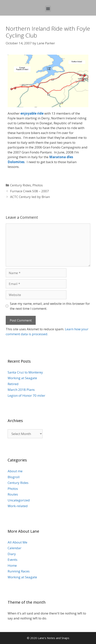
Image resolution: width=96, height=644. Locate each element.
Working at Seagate (22, 378)
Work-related (18, 506)
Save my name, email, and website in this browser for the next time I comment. (50, 306)
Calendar (15, 548)
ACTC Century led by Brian (30, 197)
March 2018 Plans (21, 390)
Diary (12, 554)
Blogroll (14, 477)
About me (15, 471)
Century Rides (21, 185)
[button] (48, 9)
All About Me (17, 542)
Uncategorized (19, 500)
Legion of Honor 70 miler (26, 395)
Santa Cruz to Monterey (25, 372)
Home (12, 565)
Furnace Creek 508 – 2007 (29, 191)
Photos (38, 185)
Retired (13, 384)
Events (13, 560)
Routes (13, 494)
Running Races (19, 571)
